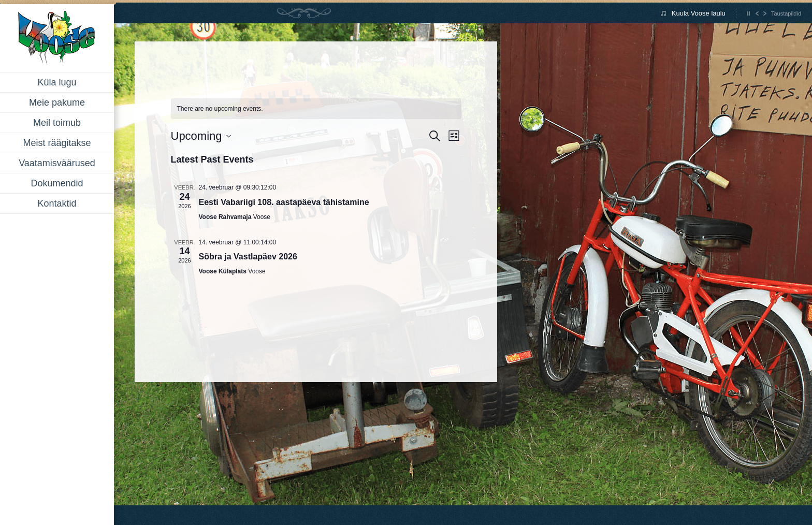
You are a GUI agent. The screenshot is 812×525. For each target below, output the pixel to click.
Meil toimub (57, 123)
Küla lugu (57, 82)
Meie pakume (57, 103)
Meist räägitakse (57, 143)
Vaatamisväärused (57, 163)
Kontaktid (57, 203)
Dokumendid (57, 183)
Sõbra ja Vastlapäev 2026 (248, 257)
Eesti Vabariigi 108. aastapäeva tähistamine (284, 202)
